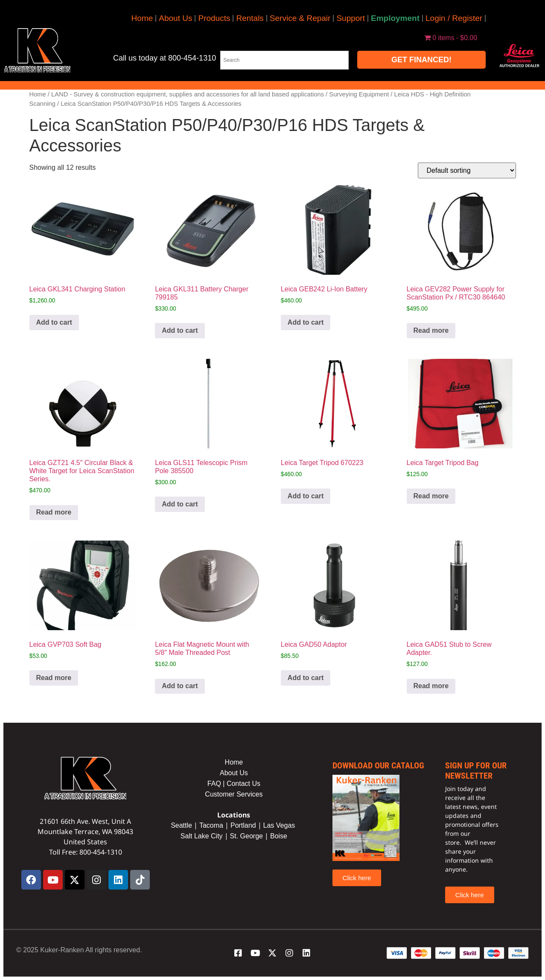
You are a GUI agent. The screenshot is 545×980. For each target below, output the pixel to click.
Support (351, 18)
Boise (279, 836)
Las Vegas (280, 825)
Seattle (181, 825)
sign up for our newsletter (476, 771)
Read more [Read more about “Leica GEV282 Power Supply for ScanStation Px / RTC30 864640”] (431, 330)
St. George (246, 836)
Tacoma (211, 825)
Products (214, 18)
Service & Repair (300, 18)
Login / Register (454, 18)
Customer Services (234, 794)
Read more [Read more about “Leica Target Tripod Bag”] (431, 496)
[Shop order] (467, 170)
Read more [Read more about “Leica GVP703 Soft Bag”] (54, 678)
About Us (175, 18)
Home (142, 18)
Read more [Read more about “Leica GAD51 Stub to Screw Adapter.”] (431, 686)
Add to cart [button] (54, 322)
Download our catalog (378, 765)
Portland (243, 825)
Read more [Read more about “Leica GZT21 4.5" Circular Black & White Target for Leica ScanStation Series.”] (54, 512)
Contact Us (243, 784)
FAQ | (217, 784)
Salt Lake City (202, 836)
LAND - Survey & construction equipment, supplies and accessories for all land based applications (188, 94)
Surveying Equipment (359, 94)
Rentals (250, 18)
